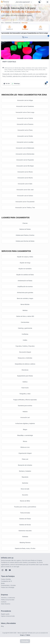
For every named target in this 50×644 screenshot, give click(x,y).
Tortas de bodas (25, 513)
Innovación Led (25, 417)
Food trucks (25, 388)
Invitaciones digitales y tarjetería (25, 423)
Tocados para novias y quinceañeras (25, 507)
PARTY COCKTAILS (9, 62)
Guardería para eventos (25, 406)
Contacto (4, 602)
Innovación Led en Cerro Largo (25, 112)
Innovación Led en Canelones (25, 106)
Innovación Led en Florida (25, 136)
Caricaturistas (25, 322)
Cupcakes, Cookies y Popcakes (25, 346)
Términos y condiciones (8, 598)
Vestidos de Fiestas (25, 519)
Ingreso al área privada (8, 616)
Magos (25, 429)
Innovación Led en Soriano (25, 196)
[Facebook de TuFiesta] (6, 570)
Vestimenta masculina (25, 531)
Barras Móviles (25, 304)
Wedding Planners (25, 542)
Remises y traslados (25, 471)
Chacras (25, 223)
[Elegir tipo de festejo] (24, 2)
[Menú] (47, 2)
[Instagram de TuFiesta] (2, 570)
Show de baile (25, 489)
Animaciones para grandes (25, 292)
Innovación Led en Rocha (25, 178)
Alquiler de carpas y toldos (25, 257)
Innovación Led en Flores (25, 130)
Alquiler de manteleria (25, 269)
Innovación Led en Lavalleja (25, 142)
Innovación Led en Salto (25, 184)
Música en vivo (25, 447)
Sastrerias (25, 483)
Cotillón (25, 340)
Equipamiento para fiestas (25, 376)
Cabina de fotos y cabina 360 (25, 316)
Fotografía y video (25, 394)
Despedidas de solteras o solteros (25, 364)
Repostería (25, 477)
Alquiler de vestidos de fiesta (25, 275)
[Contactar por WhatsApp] (16, 84)
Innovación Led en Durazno (25, 124)
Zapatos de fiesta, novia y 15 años (25, 548)
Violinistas (25, 536)
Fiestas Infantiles (6, 579)
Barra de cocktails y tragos (25, 298)
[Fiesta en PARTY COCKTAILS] (25, 51)
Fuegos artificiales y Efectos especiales (25, 400)
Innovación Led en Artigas (25, 100)
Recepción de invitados (25, 465)
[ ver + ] (3, 18)
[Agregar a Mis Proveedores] (46, 83)
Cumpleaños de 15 (6, 581)
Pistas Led (25, 459)
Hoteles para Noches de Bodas (25, 241)
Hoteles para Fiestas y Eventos (25, 235)
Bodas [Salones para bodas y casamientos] (3, 583)
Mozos (25, 441)
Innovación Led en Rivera (25, 172)
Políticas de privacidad (8, 600)
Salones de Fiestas (25, 229)
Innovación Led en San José (25, 190)
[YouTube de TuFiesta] (10, 570)
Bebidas (25, 310)
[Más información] (7, 84)
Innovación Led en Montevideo (25, 154)
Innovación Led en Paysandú (25, 160)
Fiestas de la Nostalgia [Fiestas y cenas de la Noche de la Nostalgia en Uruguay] (8, 587)
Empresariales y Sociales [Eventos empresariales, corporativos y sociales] (8, 585)
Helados (25, 412)
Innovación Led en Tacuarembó (25, 202)
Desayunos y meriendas (25, 358)
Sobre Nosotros (6, 604)
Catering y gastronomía (25, 328)
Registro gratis (5, 614)
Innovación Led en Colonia (25, 118)
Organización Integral (25, 453)
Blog (2, 626)
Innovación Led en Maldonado (25, 148)
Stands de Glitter (25, 501)
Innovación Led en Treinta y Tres (25, 207)
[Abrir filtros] (25, 37)
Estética (25, 382)
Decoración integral (25, 352)
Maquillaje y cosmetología (25, 435)
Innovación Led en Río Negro (25, 166)
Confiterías (25, 334)
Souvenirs (25, 495)
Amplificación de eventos (25, 286)
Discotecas (25, 370)
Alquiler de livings (25, 263)
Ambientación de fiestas (25, 281)
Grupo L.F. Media (25, 635)
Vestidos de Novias (25, 525)
